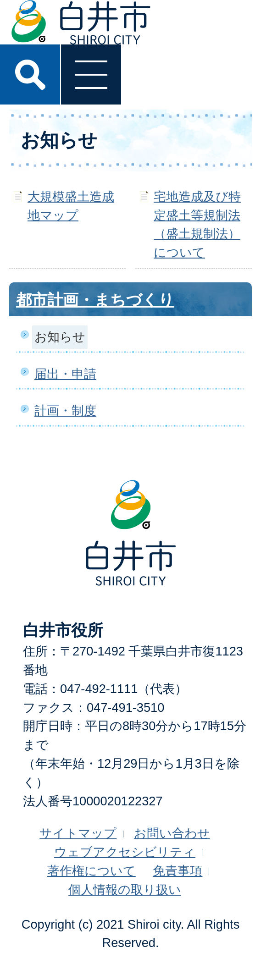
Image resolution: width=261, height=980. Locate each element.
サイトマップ (78, 833)
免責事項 (178, 871)
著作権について (92, 871)
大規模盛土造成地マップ (71, 206)
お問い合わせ (172, 833)
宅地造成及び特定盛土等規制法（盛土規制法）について (197, 224)
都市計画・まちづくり (95, 300)
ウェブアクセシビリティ (125, 852)
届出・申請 (65, 374)
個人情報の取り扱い (125, 889)
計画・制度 (65, 410)
